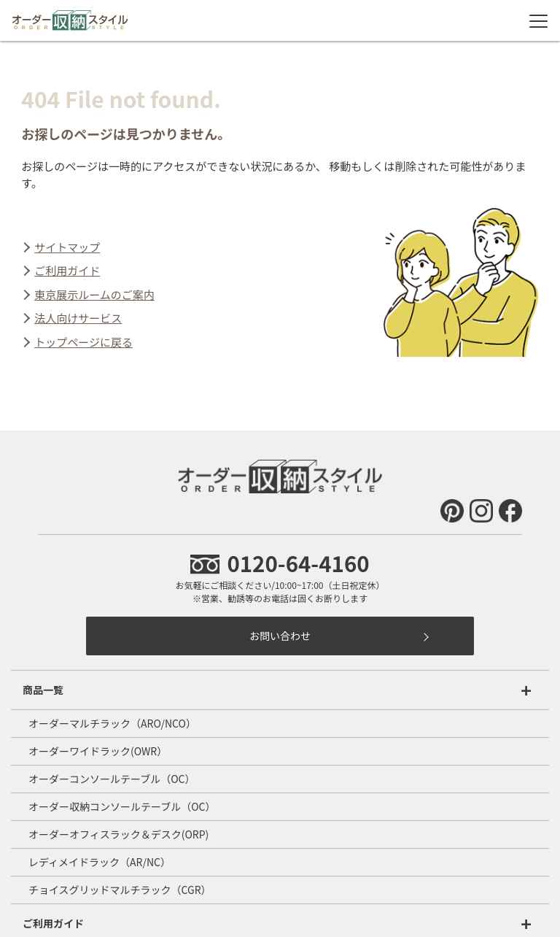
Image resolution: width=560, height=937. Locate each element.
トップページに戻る (83, 342)
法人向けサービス (78, 318)
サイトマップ (67, 247)
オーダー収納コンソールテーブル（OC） (122, 806)
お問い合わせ (280, 636)
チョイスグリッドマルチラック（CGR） (120, 890)
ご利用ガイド (67, 270)
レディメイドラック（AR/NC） (100, 862)
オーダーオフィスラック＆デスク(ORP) (118, 834)
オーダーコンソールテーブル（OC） (112, 779)
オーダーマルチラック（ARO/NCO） (112, 723)
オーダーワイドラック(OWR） (98, 751)
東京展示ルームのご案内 (94, 294)
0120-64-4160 (280, 563)
